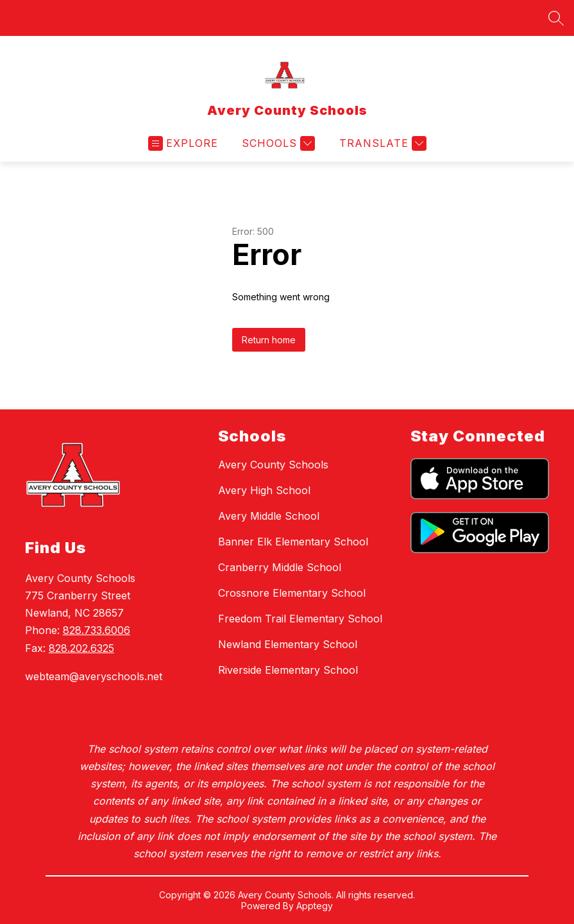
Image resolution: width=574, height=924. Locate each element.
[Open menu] (183, 143)
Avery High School (264, 490)
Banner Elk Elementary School (293, 542)
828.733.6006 (97, 630)
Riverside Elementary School (288, 670)
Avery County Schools (273, 465)
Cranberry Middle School (280, 567)
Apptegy (315, 906)
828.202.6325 (81, 648)
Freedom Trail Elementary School (300, 619)
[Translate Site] (381, 143)
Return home (269, 340)
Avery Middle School (269, 516)
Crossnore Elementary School (292, 593)
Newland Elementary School (288, 644)
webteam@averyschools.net (94, 676)
